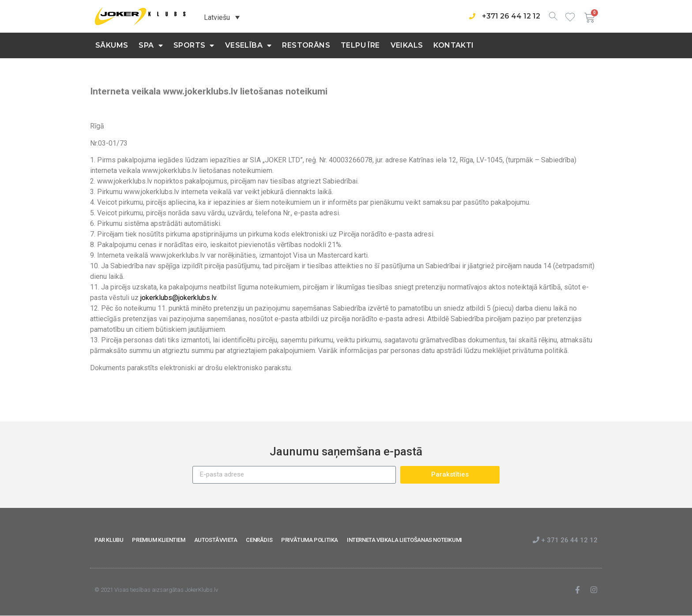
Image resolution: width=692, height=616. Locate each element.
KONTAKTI (453, 45)
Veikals (407, 45)
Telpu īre (360, 45)
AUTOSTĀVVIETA (216, 540)
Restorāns (306, 45)
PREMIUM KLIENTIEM (158, 540)
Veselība (248, 45)
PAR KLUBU (109, 540)
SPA (151, 45)
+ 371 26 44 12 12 (565, 540)
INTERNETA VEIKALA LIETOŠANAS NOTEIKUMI (404, 540)
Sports (194, 45)
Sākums (112, 45)
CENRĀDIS (259, 540)
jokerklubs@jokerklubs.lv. (179, 298)
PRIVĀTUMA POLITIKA (310, 540)
